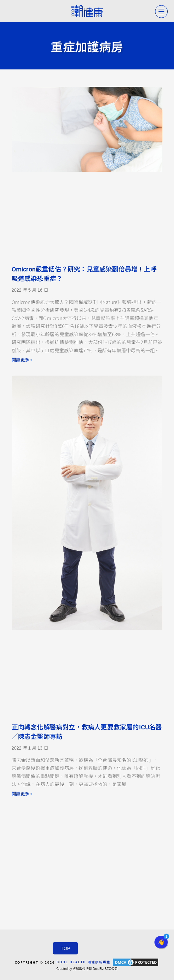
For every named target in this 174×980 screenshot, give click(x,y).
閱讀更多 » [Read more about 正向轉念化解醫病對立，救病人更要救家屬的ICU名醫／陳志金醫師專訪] (22, 793)
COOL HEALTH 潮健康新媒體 (83, 962)
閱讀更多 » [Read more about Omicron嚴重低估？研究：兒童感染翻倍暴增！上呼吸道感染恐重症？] (22, 359)
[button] (161, 942)
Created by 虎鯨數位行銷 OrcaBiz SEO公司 (87, 969)
